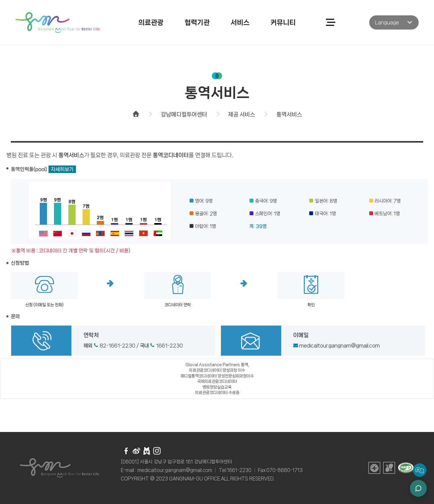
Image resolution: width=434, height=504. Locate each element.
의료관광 (151, 22)
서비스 (240, 22)
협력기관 (197, 22)
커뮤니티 (283, 22)
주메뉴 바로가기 (0, 0)
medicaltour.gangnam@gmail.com (340, 345)
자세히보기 (62, 169)
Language (387, 22)
